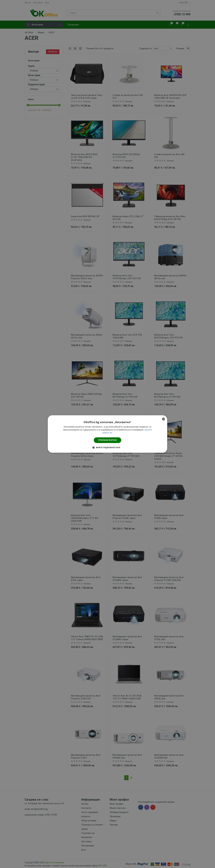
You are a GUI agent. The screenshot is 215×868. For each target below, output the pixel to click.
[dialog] (107, 434)
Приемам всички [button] (108, 440)
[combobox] (163, 419)
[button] (107, 448)
